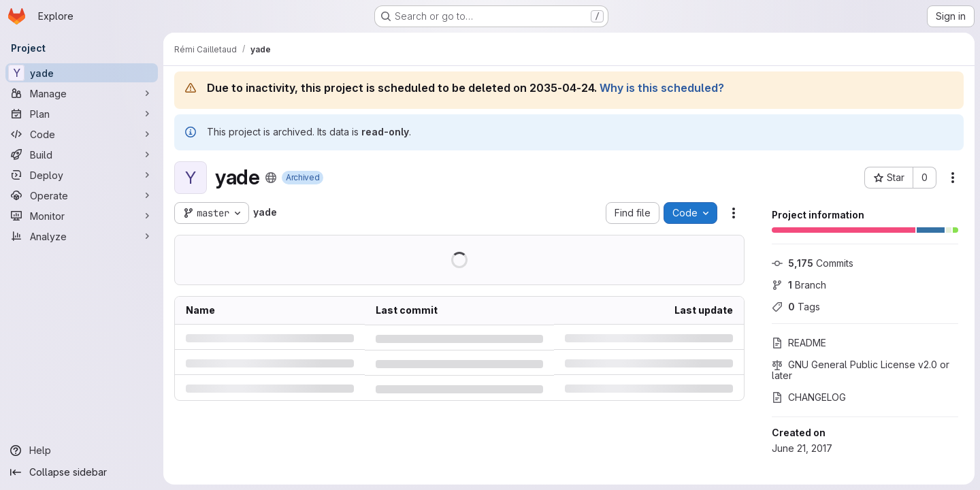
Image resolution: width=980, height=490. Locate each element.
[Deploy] (82, 175)
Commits (813, 263)
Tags (796, 307)
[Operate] (82, 195)
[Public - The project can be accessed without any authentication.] (271, 178)
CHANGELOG (809, 397)
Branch (799, 285)
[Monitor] (82, 216)
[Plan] (82, 114)
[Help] (82, 451)
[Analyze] (82, 236)
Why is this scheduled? (662, 88)
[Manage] (82, 93)
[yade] (82, 73)
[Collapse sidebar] (82, 472)
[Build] (82, 154)
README (799, 343)
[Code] (82, 134)
